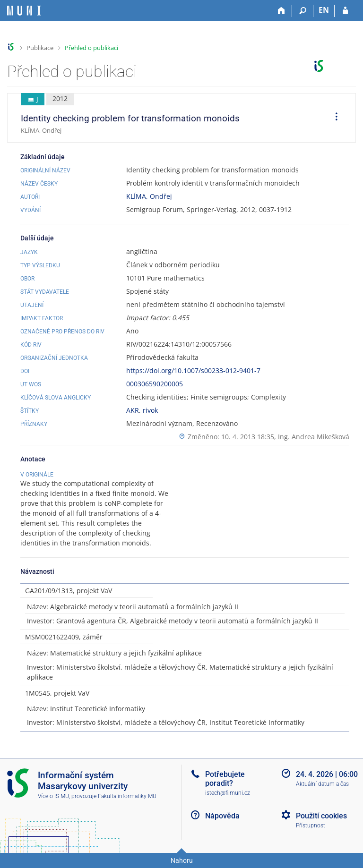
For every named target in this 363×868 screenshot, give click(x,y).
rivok (150, 410)
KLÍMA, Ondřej (149, 196)
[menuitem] (333, 118)
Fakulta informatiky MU (127, 796)
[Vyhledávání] (303, 11)
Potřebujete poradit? (225, 779)
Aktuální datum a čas (322, 784)
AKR (133, 410)
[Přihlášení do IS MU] (345, 11)
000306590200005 (155, 384)
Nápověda (222, 816)
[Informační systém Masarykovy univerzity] (24, 11)
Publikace (40, 48)
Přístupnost (311, 825)
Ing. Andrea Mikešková (314, 437)
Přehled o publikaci (91, 48)
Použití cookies (321, 816)
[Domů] (281, 11)
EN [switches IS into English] (324, 10)
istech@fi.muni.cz (228, 793)
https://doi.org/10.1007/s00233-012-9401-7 (193, 370)
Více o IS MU (53, 796)
